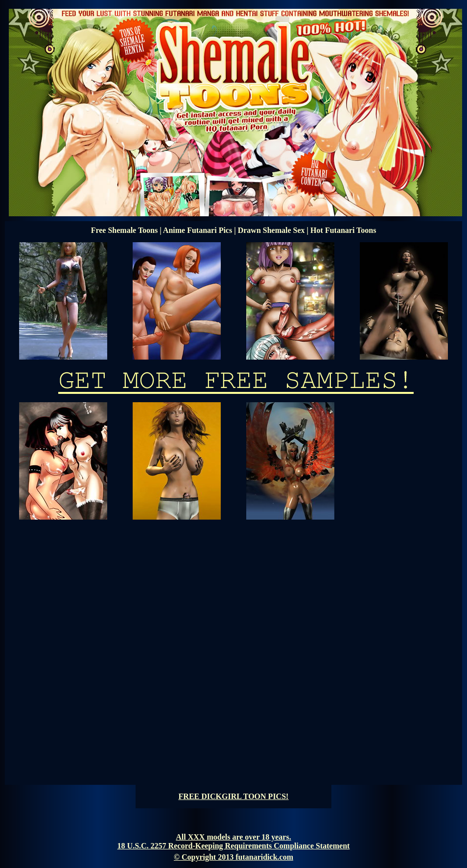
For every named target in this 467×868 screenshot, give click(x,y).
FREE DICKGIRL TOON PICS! (234, 796)
